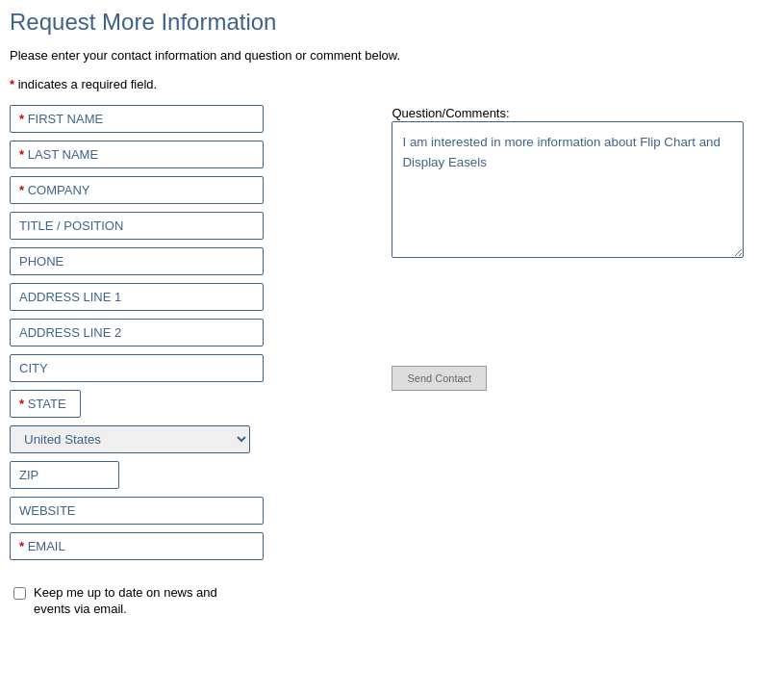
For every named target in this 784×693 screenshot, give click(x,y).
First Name (61, 119)
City (34, 368)
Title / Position (71, 226)
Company (54, 190)
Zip (29, 475)
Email (42, 546)
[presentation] (508, 308)
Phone (41, 261)
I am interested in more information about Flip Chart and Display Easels (567, 190)
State (43, 404)
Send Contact (439, 378)
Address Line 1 (70, 297)
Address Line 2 (70, 333)
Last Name (59, 154)
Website (48, 511)
